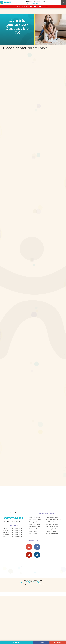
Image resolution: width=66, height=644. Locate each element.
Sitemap (29, 576)
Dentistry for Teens (34, 519)
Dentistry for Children (35, 516)
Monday (6, 523)
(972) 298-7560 (32, 3)
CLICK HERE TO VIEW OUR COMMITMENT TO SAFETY (33, 7)
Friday (5, 531)
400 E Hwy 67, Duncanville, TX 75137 (36, 2)
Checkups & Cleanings (35, 523)
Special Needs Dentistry (36, 521)
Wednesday (7, 527)
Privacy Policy (36, 576)
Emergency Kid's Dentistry (53, 523)
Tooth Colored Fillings (52, 512)
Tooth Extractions (51, 516)
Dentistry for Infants (35, 512)
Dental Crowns (33, 528)
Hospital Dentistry (51, 526)
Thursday (6, 529)
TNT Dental (42, 578)
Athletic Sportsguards (52, 519)
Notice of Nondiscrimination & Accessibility (33, 577)
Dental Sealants (33, 526)
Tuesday (6, 525)
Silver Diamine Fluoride (52, 521)
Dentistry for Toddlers (35, 514)
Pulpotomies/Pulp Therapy (53, 514)
